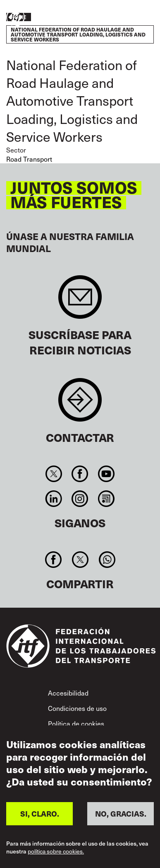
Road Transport (29, 159)
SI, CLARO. (40, 813)
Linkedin (54, 499)
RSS (106, 499)
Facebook (80, 474)
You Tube (106, 474)
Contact (80, 404)
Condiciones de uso (77, 708)
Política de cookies (76, 723)
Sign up (80, 301)
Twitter (54, 474)
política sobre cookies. (56, 852)
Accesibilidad (68, 693)
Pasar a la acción (129, 18)
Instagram (80, 499)
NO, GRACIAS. (121, 813)
